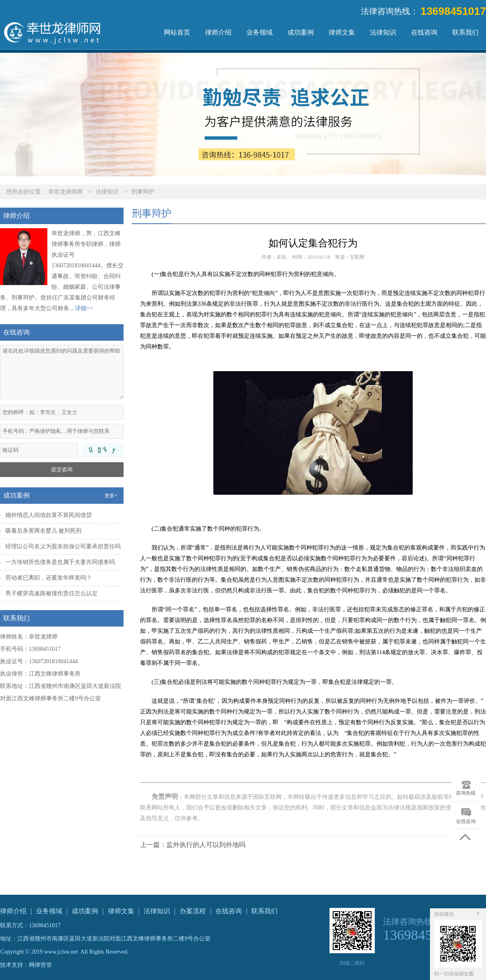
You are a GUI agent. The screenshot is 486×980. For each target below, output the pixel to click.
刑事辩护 (143, 192)
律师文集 (342, 32)
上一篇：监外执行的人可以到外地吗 (193, 845)
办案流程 (193, 911)
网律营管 (40, 965)
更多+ (111, 496)
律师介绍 (218, 32)
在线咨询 (424, 32)
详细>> (84, 308)
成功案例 (301, 32)
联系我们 (465, 32)
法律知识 (383, 32)
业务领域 (259, 32)
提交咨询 (62, 469)
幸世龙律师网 (65, 192)
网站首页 (177, 32)
